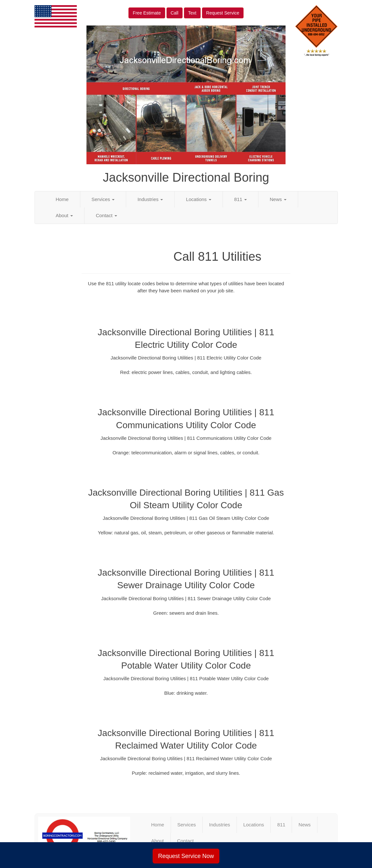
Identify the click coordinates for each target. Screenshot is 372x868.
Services (103, 199)
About (64, 215)
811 (241, 199)
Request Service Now (186, 856)
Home (62, 199)
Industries (150, 199)
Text (192, 13)
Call (175, 13)
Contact (106, 215)
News (278, 199)
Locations (198, 199)
